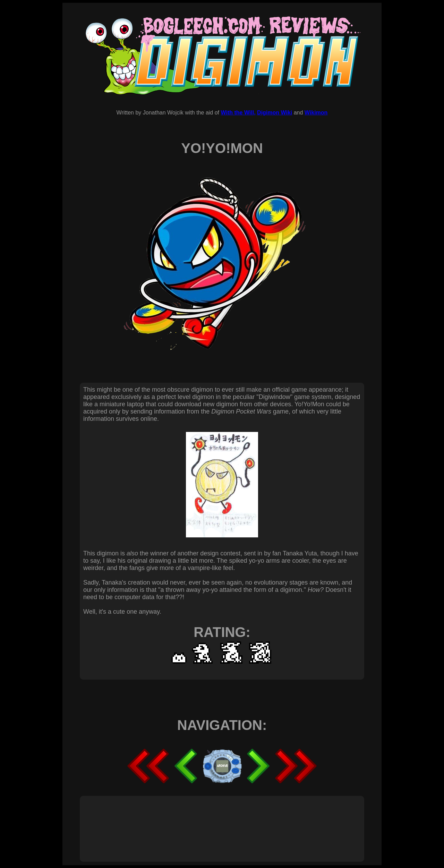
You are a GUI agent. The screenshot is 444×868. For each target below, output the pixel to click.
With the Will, (238, 113)
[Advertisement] (210, 821)
